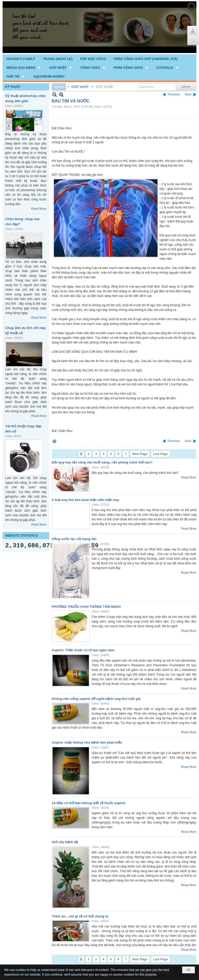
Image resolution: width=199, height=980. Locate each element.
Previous (174, 94)
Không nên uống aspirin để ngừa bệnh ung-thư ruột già (96, 699)
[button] (24, 68)
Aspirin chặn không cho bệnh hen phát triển (87, 742)
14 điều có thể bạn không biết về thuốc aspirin (89, 803)
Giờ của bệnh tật (65, 842)
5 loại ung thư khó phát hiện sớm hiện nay (86, 500)
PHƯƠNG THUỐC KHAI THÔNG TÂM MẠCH (86, 607)
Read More (39, 209)
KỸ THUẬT (13, 87)
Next (188, 94)
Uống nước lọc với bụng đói (74, 539)
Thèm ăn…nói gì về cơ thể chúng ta (80, 916)
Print (54, 441)
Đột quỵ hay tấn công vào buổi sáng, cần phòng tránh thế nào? (102, 462)
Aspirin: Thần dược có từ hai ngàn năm (83, 650)
